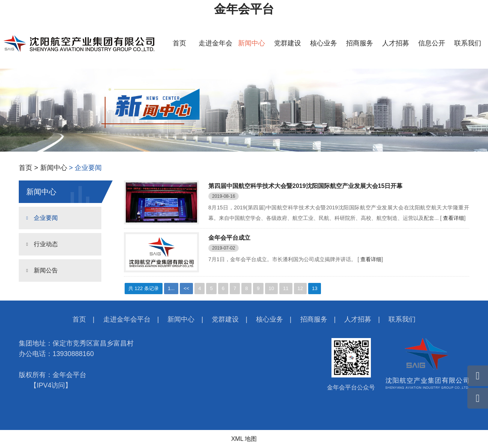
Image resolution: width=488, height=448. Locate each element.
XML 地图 (244, 439)
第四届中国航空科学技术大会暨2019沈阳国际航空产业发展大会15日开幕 (305, 186)
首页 (179, 43)
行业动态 (46, 244)
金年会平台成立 (229, 238)
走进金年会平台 (127, 319)
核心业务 (324, 43)
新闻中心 (252, 43)
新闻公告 (46, 270)
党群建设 (288, 43)
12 (300, 288)
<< (186, 288)
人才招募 (396, 43)
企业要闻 (46, 218)
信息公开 (432, 43)
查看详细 (453, 218)
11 (286, 288)
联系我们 (468, 43)
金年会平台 (244, 9)
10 (271, 288)
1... (171, 288)
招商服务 (360, 43)
